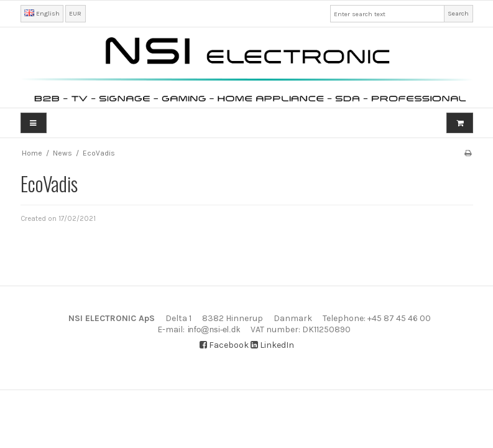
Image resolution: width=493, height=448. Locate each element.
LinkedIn (272, 345)
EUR (75, 13)
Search (458, 13)
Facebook (224, 345)
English (42, 13)
